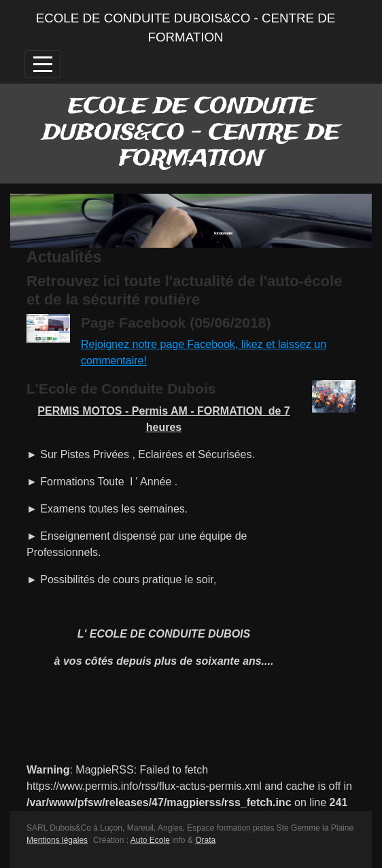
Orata (205, 840)
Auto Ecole (150, 840)
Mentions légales (57, 840)
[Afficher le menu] (43, 64)
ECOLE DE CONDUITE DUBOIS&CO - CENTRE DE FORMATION (186, 28)
